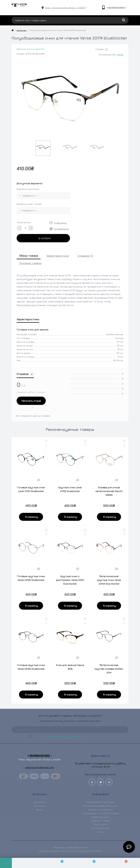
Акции (101, 832)
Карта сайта (101, 824)
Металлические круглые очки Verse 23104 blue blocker (109, 580)
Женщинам (22, 30)
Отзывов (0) (85, 256)
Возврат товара (101, 821)
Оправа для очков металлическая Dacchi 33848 (109, 491)
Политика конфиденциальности (65, 737)
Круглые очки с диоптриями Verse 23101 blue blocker (70, 580)
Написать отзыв (31, 401)
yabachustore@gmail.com (40, 767)
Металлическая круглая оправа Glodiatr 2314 (109, 669)
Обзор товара (29, 256)
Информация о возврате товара (101, 813)
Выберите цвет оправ (29, 204)
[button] (65, 8)
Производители (101, 828)
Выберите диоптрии (28, 189)
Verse (120, 54)
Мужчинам (39, 806)
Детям (40, 809)
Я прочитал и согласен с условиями (73, 737)
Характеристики (58, 256)
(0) (106, 49)
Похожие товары (30, 263)
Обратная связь (101, 817)
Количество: (24, 222)
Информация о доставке (101, 802)
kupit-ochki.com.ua (77, 847)
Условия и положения (101, 809)
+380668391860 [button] (40, 756)
